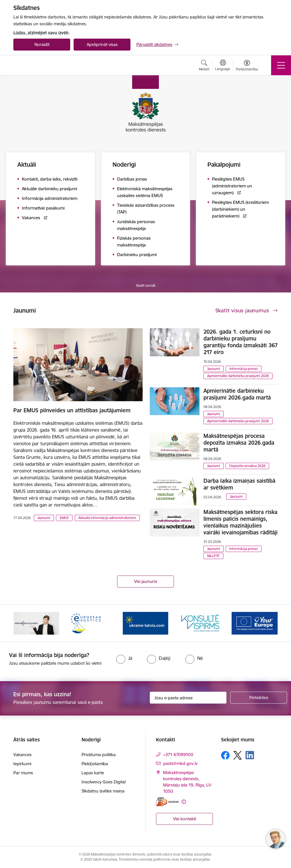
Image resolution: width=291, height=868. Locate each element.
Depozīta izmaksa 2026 (247, 466)
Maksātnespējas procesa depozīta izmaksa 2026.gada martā (239, 443)
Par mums (23, 773)
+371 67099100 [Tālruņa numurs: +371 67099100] (178, 755)
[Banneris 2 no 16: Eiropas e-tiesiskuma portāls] (91, 623)
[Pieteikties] (259, 698)
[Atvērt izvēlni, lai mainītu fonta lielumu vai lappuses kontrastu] (247, 66)
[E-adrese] (167, 802)
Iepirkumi (22, 764)
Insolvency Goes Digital (104, 782)
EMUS (64, 518)
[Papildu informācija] (184, 802)
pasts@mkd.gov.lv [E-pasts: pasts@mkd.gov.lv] (180, 763)
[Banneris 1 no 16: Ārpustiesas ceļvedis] (36, 623)
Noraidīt (42, 44)
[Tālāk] (268, 623)
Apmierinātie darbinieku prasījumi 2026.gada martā (237, 394)
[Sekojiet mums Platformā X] (238, 755)
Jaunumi (44, 518)
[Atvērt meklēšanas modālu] (204, 66)
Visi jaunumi (145, 581)
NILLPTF (213, 556)
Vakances (22, 755)
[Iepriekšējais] (23, 623)
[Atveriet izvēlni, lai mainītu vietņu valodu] (223, 66)
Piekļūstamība (95, 764)
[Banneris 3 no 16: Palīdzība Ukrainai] (145, 623)
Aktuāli (27, 165)
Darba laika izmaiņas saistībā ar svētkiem (239, 484)
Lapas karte (93, 773)
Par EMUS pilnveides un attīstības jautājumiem (72, 410)
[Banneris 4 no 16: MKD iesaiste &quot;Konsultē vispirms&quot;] (200, 623)
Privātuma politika (99, 755)
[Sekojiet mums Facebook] (225, 755)
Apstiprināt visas (102, 44)
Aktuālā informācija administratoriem (107, 518)
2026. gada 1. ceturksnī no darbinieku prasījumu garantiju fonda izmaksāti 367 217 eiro (241, 342)
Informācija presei (244, 369)
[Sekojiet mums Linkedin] (250, 755)
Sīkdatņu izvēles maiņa (103, 791)
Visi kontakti (185, 819)
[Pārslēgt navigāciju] (281, 65)
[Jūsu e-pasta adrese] (188, 698)
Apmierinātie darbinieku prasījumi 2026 (238, 376)
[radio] (124, 658)
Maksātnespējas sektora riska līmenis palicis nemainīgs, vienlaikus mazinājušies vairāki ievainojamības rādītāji (241, 522)
